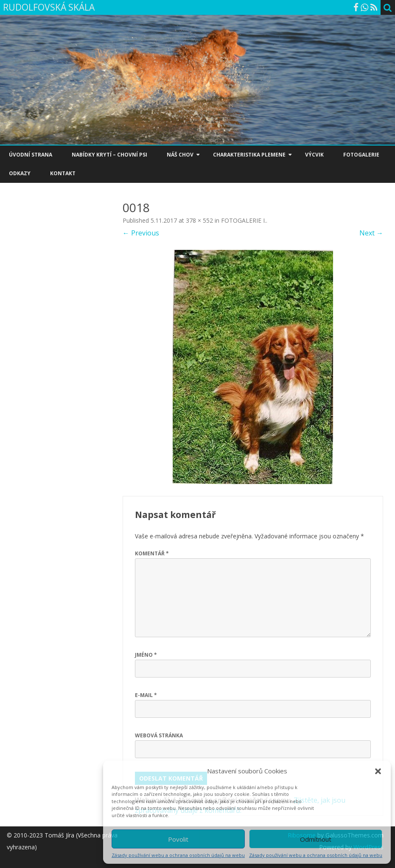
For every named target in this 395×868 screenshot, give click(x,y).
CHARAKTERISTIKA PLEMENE (249, 155)
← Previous (141, 233)
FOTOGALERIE (361, 155)
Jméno (146, 655)
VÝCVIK (314, 155)
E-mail (146, 695)
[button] (378, 771)
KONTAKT (63, 173)
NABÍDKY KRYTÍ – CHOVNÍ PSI (109, 155)
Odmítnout (316, 839)
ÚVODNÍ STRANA (31, 155)
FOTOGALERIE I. (244, 220)
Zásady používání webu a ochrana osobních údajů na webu (178, 855)
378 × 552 (199, 220)
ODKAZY (20, 173)
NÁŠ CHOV (180, 155)
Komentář (152, 553)
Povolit (178, 839)
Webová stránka (159, 735)
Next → (371, 233)
